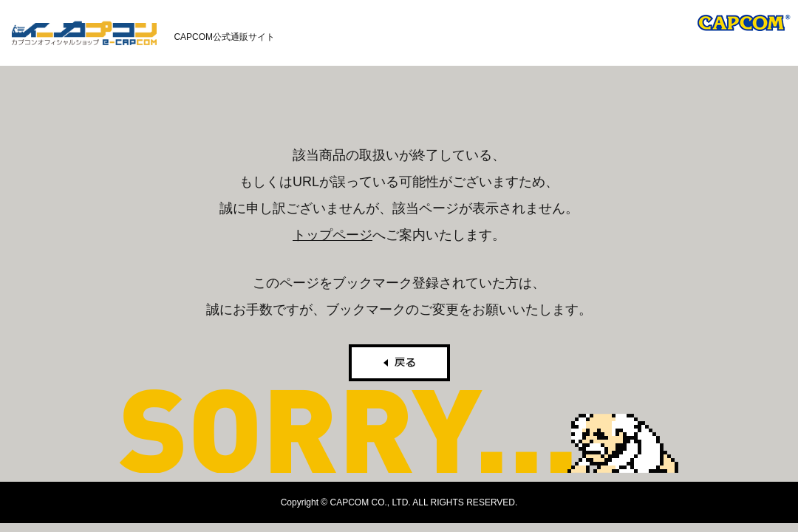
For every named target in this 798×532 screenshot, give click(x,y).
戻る (399, 363)
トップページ (332, 235)
